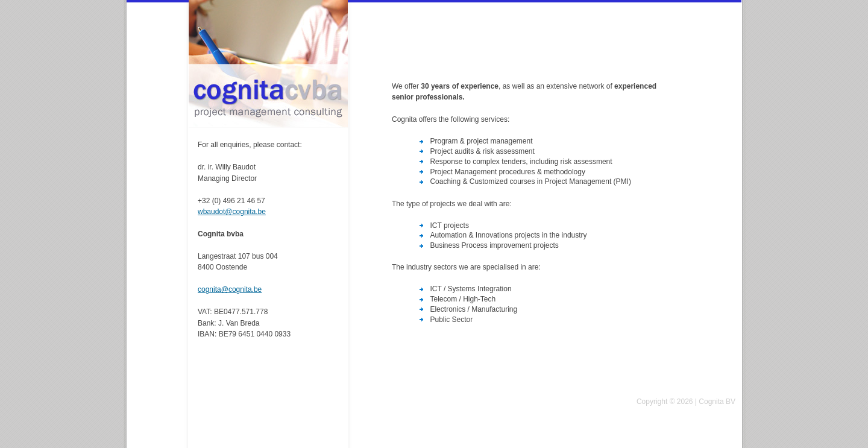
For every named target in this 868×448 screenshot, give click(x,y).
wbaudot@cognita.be (232, 212)
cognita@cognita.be (230, 289)
